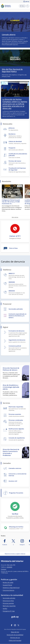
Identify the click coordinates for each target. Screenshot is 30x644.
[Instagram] (15, 625)
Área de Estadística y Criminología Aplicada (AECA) (11, 387)
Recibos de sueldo (8, 583)
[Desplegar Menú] (22, 6)
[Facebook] (12, 625)
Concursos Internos (8, 590)
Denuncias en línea (8, 601)
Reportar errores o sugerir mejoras (15, 554)
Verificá (5, 609)
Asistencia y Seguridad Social (11, 588)
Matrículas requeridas (9, 606)
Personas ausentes (8, 603)
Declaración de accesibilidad (15, 635)
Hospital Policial (7, 585)
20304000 (9, 567)
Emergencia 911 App (9, 611)
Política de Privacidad (15, 641)
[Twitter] (18, 625)
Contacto (4, 569)
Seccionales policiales (9, 598)
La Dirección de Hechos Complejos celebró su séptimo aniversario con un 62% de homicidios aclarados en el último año (15, 104)
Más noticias (15, 217)
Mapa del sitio (15, 632)
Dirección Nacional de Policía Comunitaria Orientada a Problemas (11, 452)
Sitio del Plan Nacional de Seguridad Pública (12, 70)
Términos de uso (15, 638)
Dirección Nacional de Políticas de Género (11, 369)
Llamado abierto (9, 35)
